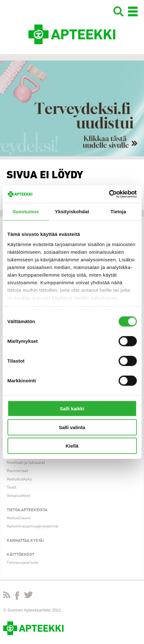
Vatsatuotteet (19, 496)
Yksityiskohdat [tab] (72, 212)
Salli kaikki (72, 409)
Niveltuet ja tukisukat (26, 463)
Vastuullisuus (19, 518)
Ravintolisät (17, 471)
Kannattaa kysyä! (25, 541)
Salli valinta (72, 427)
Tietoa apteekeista (27, 510)
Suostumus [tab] (26, 212)
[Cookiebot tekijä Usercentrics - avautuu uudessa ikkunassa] (109, 194)
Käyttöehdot (20, 555)
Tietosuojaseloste (23, 563)
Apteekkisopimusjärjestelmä (32, 526)
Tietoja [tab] (118, 212)
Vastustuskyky (19, 479)
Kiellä (72, 446)
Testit (11, 488)
